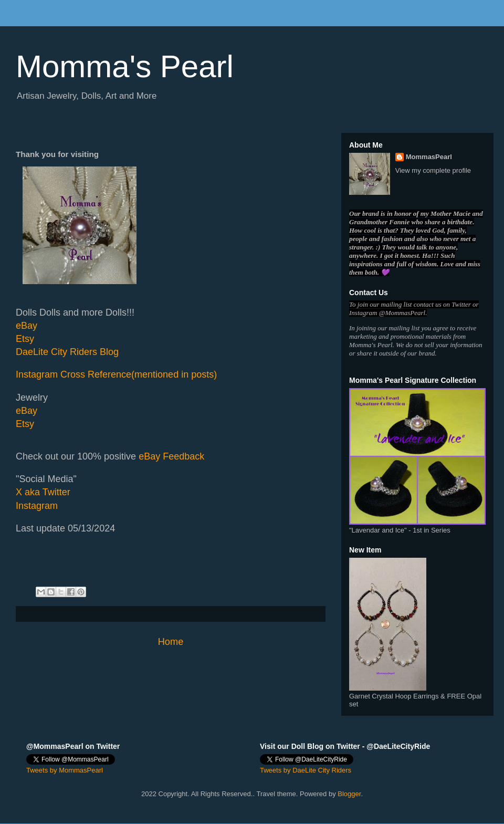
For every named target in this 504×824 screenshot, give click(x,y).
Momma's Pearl (125, 66)
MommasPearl (429, 157)
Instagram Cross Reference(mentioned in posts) (116, 374)
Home (171, 642)
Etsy (25, 339)
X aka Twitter (43, 492)
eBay (27, 326)
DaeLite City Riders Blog (67, 352)
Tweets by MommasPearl (65, 770)
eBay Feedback (171, 456)
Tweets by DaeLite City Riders (306, 770)
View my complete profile (433, 170)
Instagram (37, 506)
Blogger (349, 794)
